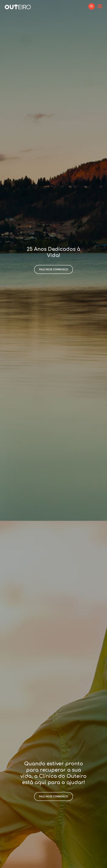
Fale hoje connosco (53, 269)
